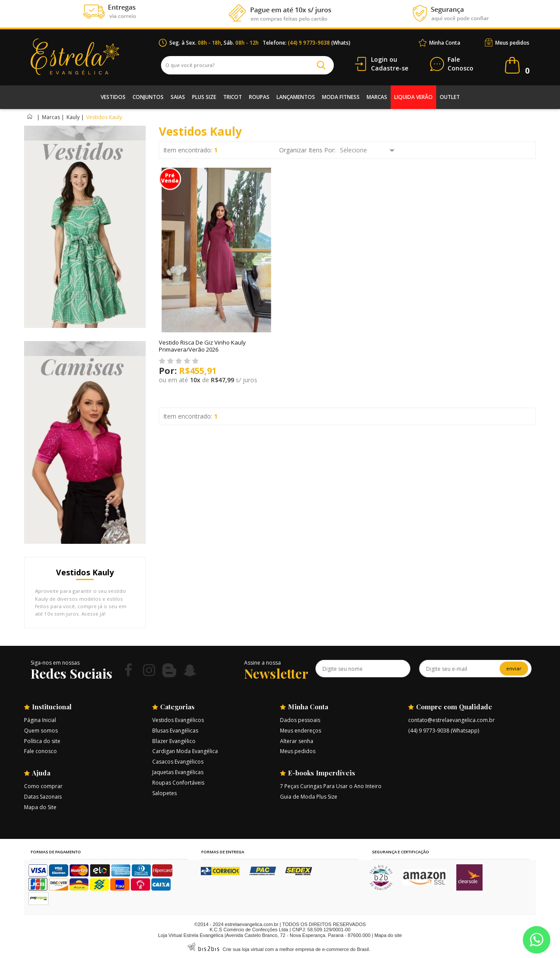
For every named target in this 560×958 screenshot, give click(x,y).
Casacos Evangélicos (178, 762)
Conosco (460, 64)
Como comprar (43, 786)
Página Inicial (40, 720)
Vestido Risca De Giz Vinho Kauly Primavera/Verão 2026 (202, 346)
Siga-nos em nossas (55, 663)
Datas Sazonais (43, 797)
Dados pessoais (300, 720)
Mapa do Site (40, 807)
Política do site (42, 741)
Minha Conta (445, 43)
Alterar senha (297, 741)
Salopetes (164, 793)
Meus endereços (301, 731)
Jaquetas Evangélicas (178, 772)
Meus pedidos (512, 43)
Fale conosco (40, 751)
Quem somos (41, 731)
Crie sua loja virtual (243, 949)
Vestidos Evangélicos (178, 720)
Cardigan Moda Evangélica (185, 751)
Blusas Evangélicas (175, 731)
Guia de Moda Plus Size (309, 797)
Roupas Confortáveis (178, 783)
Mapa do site (388, 935)
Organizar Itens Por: (307, 150)
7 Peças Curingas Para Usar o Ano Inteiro (331, 786)
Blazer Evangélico (174, 741)
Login (379, 59)
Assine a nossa (262, 663)
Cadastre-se (390, 68)
